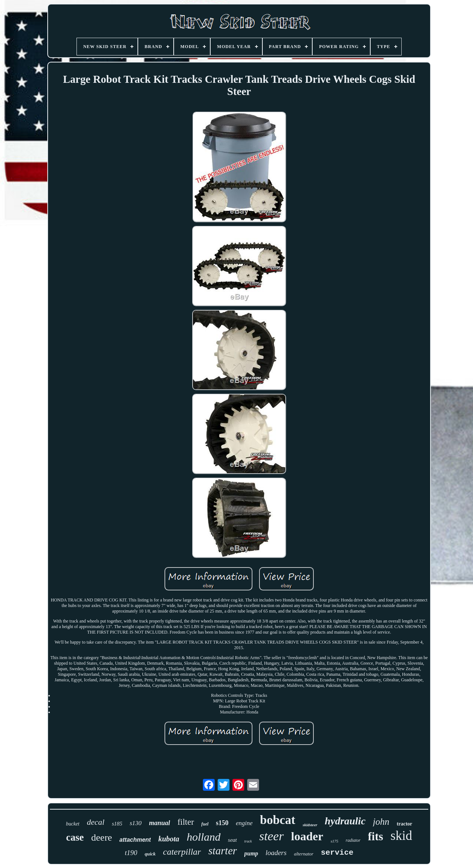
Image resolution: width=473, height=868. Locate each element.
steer (272, 836)
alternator (304, 854)
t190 (131, 853)
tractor (405, 824)
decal (96, 822)
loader (307, 836)
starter (223, 851)
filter (186, 822)
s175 (335, 841)
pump (251, 853)
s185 (117, 824)
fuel (205, 824)
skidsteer (310, 825)
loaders (276, 853)
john (381, 822)
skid (401, 836)
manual (159, 823)
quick (150, 854)
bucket (73, 824)
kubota (169, 839)
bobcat (278, 820)
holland (204, 837)
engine (244, 823)
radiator (353, 840)
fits (376, 836)
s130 (136, 823)
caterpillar (182, 852)
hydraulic (345, 821)
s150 (222, 823)
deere (102, 838)
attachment (135, 840)
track (248, 841)
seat (232, 840)
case (75, 837)
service (337, 853)
